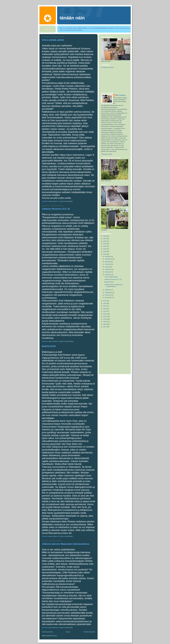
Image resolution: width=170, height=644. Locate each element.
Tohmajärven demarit (107, 67)
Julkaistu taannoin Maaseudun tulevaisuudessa (66, 544)
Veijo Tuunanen (121, 95)
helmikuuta (108, 295)
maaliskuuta (109, 292)
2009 (105, 322)
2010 (105, 319)
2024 (105, 239)
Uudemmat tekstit (47, 632)
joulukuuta (108, 256)
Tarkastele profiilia (107, 154)
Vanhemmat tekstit (89, 632)
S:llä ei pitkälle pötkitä (53, 40)
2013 (105, 311)
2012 (105, 314)
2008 (105, 324)
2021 (105, 246)
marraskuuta (109, 259)
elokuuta (108, 267)
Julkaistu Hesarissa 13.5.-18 (56, 209)
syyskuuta (108, 264)
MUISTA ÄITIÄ (49, 346)
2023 (105, 241)
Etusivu (68, 632)
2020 (105, 249)
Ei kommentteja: (68, 201)
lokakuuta (108, 262)
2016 (105, 303)
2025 (105, 236)
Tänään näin (72, 18)
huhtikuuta (108, 290)
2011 (105, 316)
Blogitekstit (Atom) (51, 636)
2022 (105, 244)
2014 (105, 309)
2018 (105, 254)
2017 (105, 301)
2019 (105, 251)
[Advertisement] (112, 80)
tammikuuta (109, 297)
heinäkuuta (108, 269)
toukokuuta (108, 275)
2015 (105, 306)
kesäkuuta (108, 272)
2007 (105, 327)
